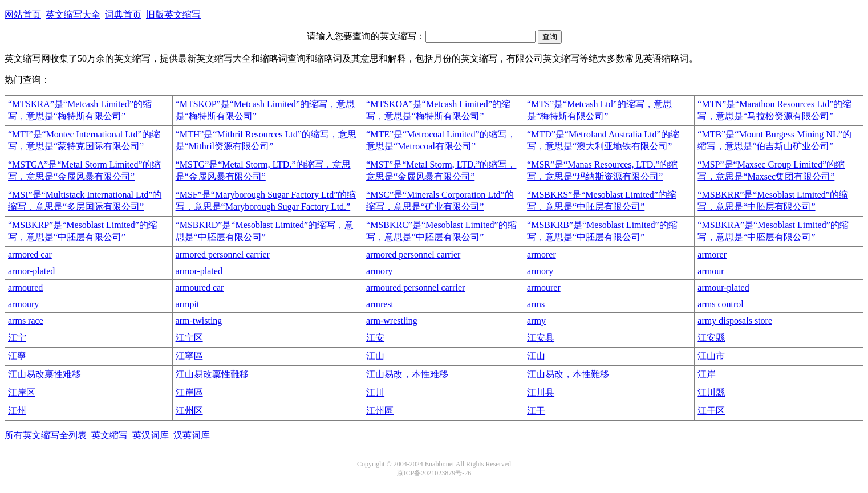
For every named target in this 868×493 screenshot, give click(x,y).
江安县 (541, 338)
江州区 (189, 411)
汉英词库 (192, 435)
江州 (17, 411)
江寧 (17, 356)
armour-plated (723, 288)
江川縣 (711, 392)
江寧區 (189, 356)
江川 (375, 392)
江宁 (17, 338)
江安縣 (711, 338)
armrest (380, 304)
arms (536, 304)
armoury (23, 304)
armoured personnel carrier (415, 288)
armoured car (200, 288)
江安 (375, 338)
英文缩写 (109, 435)
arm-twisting (199, 321)
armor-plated (31, 271)
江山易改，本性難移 (568, 374)
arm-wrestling (392, 321)
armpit (188, 304)
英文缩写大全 (73, 15)
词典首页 (123, 15)
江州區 (380, 411)
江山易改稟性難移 (212, 374)
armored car (30, 254)
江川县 (541, 392)
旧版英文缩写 (173, 15)
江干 (536, 411)
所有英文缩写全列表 (46, 435)
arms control (720, 304)
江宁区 (189, 338)
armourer (544, 288)
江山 (375, 356)
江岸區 (189, 392)
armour (711, 271)
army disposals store (735, 321)
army (536, 321)
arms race (26, 321)
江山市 (711, 356)
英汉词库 (151, 435)
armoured (25, 288)
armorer (542, 254)
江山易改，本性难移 (407, 374)
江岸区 (22, 392)
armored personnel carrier (223, 254)
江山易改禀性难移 (44, 374)
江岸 (707, 374)
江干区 (711, 411)
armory (379, 271)
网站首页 (23, 15)
